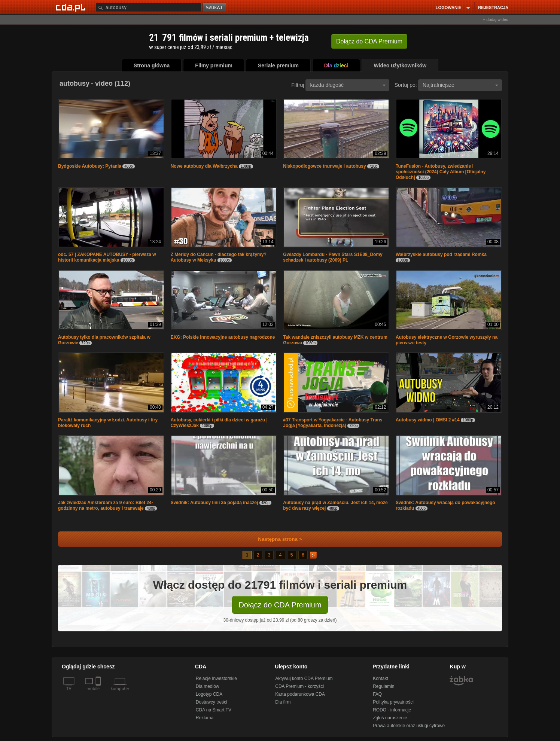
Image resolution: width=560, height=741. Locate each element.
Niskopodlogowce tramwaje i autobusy (324, 166)
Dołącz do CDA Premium (280, 605)
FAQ (377, 694)
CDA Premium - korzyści (299, 686)
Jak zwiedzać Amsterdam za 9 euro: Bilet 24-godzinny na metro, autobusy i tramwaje (106, 505)
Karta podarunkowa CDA (300, 694)
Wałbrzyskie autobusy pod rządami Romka (441, 254)
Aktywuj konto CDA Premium (304, 679)
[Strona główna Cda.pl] (72, 7)
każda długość (348, 85)
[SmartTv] (99, 693)
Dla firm (283, 702)
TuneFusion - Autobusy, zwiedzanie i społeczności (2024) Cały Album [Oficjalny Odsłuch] (441, 172)
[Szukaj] (149, 7)
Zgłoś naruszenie (390, 718)
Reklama (205, 718)
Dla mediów (208, 686)
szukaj (215, 8)
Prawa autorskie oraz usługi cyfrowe (409, 726)
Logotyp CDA (209, 694)
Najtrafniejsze (460, 85)
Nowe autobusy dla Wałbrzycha (204, 166)
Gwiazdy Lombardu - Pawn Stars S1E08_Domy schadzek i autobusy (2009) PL (333, 257)
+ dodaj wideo (496, 19)
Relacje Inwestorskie (216, 679)
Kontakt (381, 679)
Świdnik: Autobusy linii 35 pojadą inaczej (214, 503)
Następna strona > (275, 539)
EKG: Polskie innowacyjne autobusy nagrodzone (223, 337)
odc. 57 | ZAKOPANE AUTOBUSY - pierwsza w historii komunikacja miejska (107, 257)
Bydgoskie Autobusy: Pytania (90, 166)
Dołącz (369, 41)
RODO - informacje (392, 710)
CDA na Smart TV (214, 710)
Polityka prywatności (393, 702)
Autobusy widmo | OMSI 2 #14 (428, 420)
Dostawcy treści (211, 702)
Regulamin (384, 686)
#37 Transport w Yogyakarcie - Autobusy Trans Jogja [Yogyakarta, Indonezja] (333, 423)
